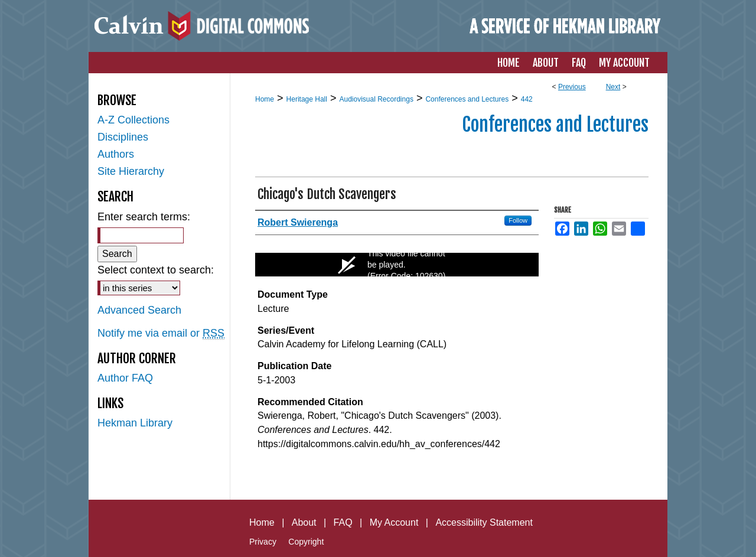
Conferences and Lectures (467, 99)
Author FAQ (125, 378)
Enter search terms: (144, 217)
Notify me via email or (161, 333)
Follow (518, 220)
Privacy (263, 542)
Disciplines (123, 137)
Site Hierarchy (131, 171)
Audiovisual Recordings (376, 99)
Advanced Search (139, 310)
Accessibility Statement (484, 522)
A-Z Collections (133, 120)
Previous (572, 87)
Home (265, 99)
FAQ (343, 522)
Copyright (306, 542)
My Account (394, 522)
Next (613, 87)
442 (527, 99)
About (304, 522)
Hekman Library (135, 423)
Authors (116, 154)
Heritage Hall (307, 99)
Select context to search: (156, 270)
